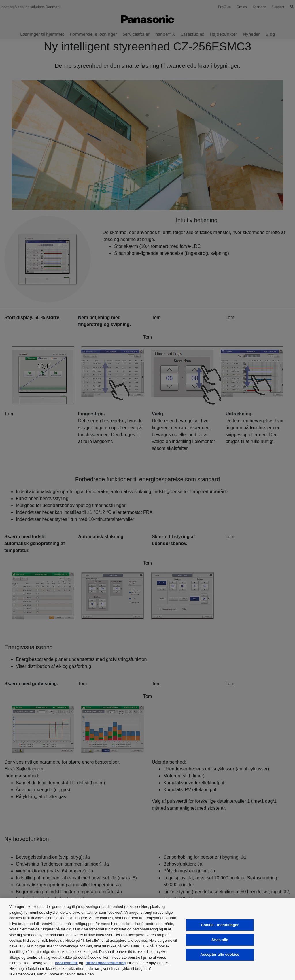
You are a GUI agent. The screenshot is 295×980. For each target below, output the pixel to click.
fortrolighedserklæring (106, 963)
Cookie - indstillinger (220, 925)
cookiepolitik (66, 963)
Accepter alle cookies (220, 954)
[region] (147, 939)
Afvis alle (220, 940)
